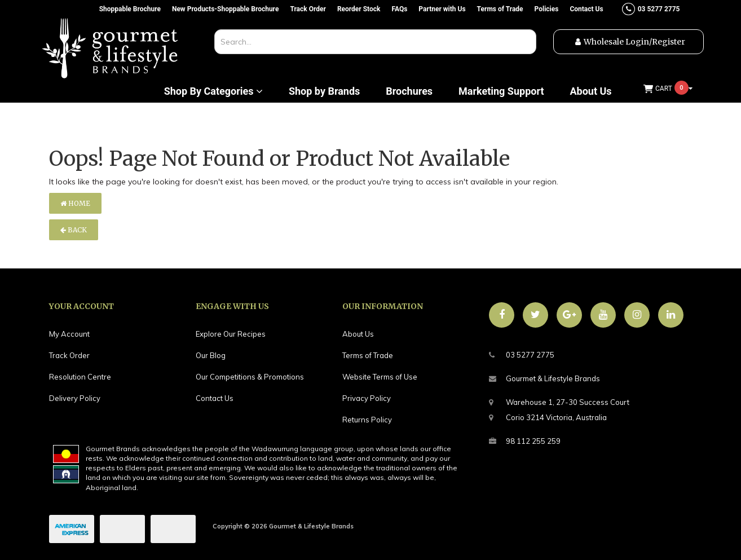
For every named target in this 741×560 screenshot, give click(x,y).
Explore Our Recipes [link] (231, 334)
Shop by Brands (324, 91)
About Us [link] (358, 334)
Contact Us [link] (215, 398)
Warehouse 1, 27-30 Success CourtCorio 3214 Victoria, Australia (559, 408)
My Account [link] (69, 334)
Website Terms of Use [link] (380, 377)
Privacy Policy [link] (367, 398)
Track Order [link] (69, 355)
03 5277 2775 (522, 355)
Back (74, 230)
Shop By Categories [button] (213, 91)
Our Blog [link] (211, 355)
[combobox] (375, 42)
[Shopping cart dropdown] (668, 89)
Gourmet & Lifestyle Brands (544, 379)
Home (75, 203)
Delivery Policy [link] (75, 398)
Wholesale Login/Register (634, 42)
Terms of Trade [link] (368, 355)
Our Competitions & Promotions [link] (250, 377)
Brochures (409, 91)
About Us (590, 91)
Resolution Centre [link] (80, 377)
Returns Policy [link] (367, 420)
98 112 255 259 (525, 441)
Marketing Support (501, 91)
